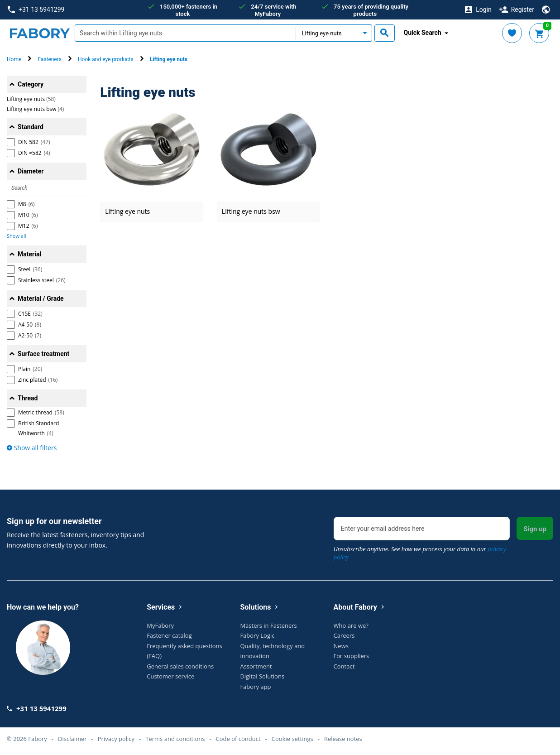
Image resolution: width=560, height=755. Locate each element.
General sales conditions (180, 666)
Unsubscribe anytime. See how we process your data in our (420, 553)
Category (31, 84)
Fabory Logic (257, 635)
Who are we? (351, 625)
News (341, 646)
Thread (28, 398)
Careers (344, 635)
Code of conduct (238, 739)
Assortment (256, 666)
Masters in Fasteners (268, 625)
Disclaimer (72, 739)
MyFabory (160, 625)
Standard (31, 127)
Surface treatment (43, 354)
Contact (344, 666)
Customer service (170, 676)
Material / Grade (41, 298)
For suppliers (352, 656)
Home (14, 59)
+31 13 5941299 (36, 10)
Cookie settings (292, 739)
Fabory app (255, 687)
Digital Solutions (262, 676)
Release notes (343, 739)
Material (29, 254)
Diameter (31, 171)
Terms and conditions (175, 739)
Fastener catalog (169, 635)
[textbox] (185, 33)
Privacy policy (116, 739)
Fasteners (50, 59)
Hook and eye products (106, 59)
